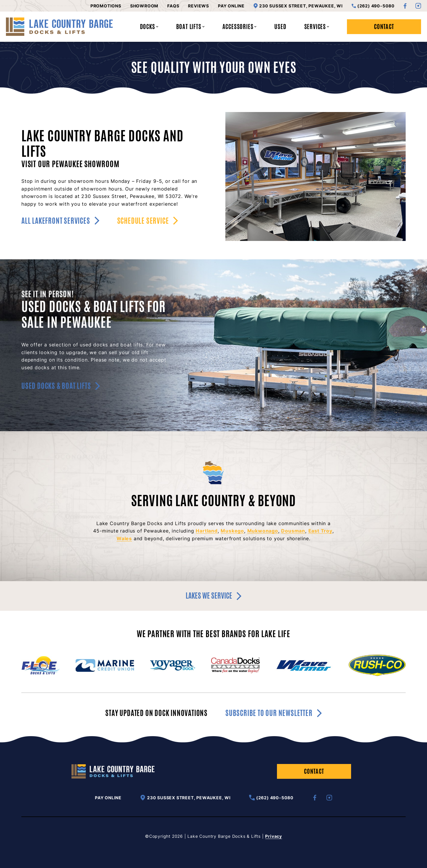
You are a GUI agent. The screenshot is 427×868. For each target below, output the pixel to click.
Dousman (293, 531)
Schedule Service (148, 221)
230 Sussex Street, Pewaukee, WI (298, 6)
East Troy (320, 531)
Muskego (232, 531)
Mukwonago (263, 531)
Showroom (144, 6)
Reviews (199, 6)
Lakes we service (213, 596)
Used (280, 27)
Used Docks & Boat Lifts (61, 386)
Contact (384, 27)
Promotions (106, 6)
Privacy (274, 836)
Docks (149, 27)
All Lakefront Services (60, 221)
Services (317, 27)
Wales (124, 538)
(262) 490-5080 (373, 6)
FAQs (173, 6)
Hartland (207, 531)
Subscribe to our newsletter (274, 713)
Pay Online (231, 6)
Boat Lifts (190, 27)
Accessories (240, 27)
